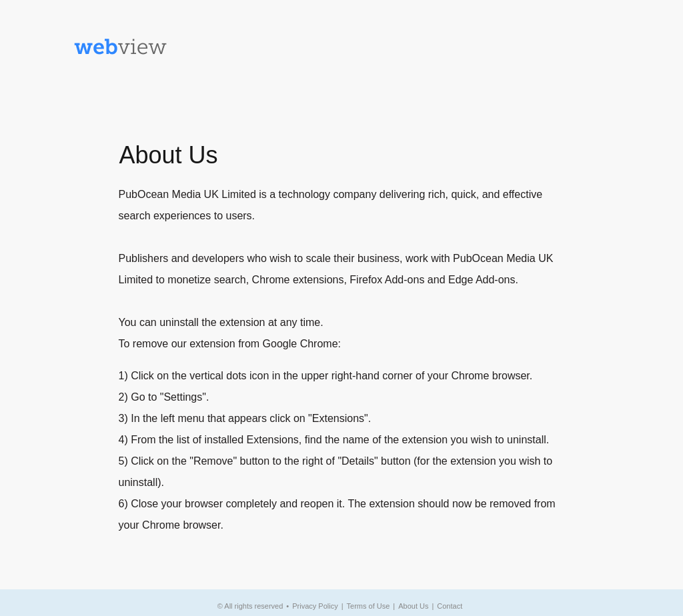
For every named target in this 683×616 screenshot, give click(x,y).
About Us (413, 606)
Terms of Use (369, 606)
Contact (450, 606)
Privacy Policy (315, 606)
